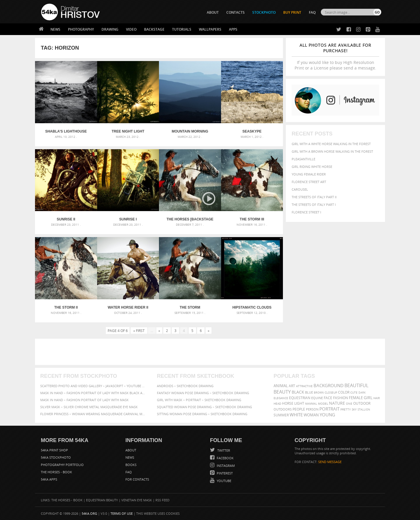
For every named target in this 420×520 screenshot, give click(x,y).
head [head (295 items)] (277, 404)
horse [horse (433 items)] (288, 403)
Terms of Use (122, 513)
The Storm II (66, 307)
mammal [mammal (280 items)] (311, 404)
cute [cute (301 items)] (354, 393)
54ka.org (89, 513)
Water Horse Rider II (128, 307)
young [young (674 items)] (327, 415)
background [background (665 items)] (329, 386)
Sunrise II (66, 219)
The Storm (190, 307)
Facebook (225, 458)
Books (131, 465)
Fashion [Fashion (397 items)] (341, 398)
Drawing (110, 29)
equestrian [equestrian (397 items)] (300, 398)
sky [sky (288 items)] (354, 409)
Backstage (154, 29)
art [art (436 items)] (292, 386)
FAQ (312, 12)
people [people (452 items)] (299, 409)
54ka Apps (49, 479)
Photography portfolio (62, 465)
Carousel (300, 189)
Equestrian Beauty (102, 500)
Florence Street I (306, 212)
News (55, 29)
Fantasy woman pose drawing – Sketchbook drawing (203, 393)
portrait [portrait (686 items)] (329, 409)
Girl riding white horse (312, 167)
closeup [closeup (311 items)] (331, 392)
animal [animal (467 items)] (281, 386)
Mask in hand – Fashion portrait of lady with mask (84, 400)
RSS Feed (162, 500)
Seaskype (252, 131)
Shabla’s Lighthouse (66, 131)
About (131, 450)
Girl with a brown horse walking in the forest (332, 151)
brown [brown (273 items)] (319, 393)
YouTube (224, 481)
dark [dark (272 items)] (362, 393)
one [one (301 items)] (349, 404)
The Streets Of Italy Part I (314, 205)
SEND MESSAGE (330, 462)
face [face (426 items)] (328, 398)
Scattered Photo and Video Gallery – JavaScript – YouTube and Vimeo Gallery (93, 386)
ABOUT (213, 12)
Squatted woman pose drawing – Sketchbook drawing (204, 407)
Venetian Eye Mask (137, 500)
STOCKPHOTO (264, 12)
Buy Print (292, 12)
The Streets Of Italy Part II (314, 197)
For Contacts (137, 479)
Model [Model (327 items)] (323, 404)
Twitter (223, 450)
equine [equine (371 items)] (317, 398)
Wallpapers (210, 29)
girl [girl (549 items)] (368, 398)
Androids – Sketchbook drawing (185, 386)
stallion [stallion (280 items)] (364, 409)
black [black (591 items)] (298, 392)
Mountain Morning (190, 131)
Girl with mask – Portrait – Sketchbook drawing (199, 400)
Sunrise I (128, 219)
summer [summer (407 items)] (281, 415)
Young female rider (309, 174)
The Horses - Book (56, 472)
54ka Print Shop (54, 450)
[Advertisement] (211, 352)
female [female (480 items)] (356, 398)
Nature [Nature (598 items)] (337, 403)
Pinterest (224, 473)
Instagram (225, 466)
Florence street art (309, 182)
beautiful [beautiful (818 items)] (356, 385)
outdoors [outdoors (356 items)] (283, 409)
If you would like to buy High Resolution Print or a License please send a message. (335, 56)
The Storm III (252, 219)
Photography (81, 29)
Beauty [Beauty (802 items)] (282, 392)
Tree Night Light (128, 131)
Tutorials (182, 29)
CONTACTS (236, 12)
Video (131, 29)
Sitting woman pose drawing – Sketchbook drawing (202, 414)
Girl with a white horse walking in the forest (331, 144)
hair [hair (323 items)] (377, 398)
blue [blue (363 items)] (309, 392)
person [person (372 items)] (312, 409)
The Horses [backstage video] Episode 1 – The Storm (190, 219)
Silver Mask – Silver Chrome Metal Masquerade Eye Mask (89, 407)
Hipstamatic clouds (252, 307)
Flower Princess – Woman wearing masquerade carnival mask (93, 414)
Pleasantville (303, 159)
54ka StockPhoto (56, 457)
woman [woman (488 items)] (311, 415)
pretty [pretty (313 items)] (346, 409)
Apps (233, 29)
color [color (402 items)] (344, 392)
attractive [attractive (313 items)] (304, 386)
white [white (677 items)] (296, 415)
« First (139, 331)
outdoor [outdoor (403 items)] (362, 403)
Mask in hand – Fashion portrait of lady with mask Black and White (93, 393)
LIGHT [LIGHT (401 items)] (299, 403)
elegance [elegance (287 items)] (281, 398)
